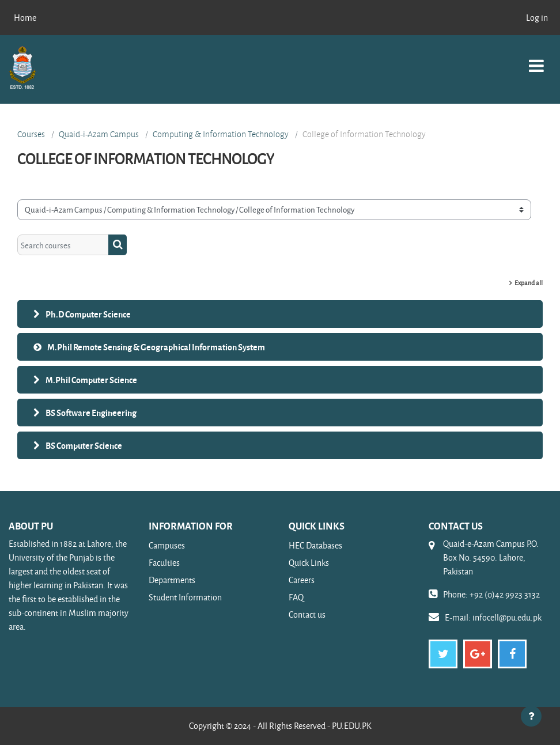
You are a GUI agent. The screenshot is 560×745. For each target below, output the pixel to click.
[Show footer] (531, 716)
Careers (302, 580)
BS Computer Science (84, 445)
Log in (537, 18)
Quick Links (309, 563)
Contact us (307, 614)
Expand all (529, 283)
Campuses (167, 545)
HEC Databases (315, 545)
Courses (31, 134)
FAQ (296, 597)
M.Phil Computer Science (91, 380)
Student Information (185, 597)
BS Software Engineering (91, 413)
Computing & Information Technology (221, 134)
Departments (172, 580)
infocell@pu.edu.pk (507, 617)
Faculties (164, 563)
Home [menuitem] (25, 18)
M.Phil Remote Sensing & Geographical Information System (156, 347)
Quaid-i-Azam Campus (99, 134)
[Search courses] (63, 245)
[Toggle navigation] (536, 60)
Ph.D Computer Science (88, 314)
